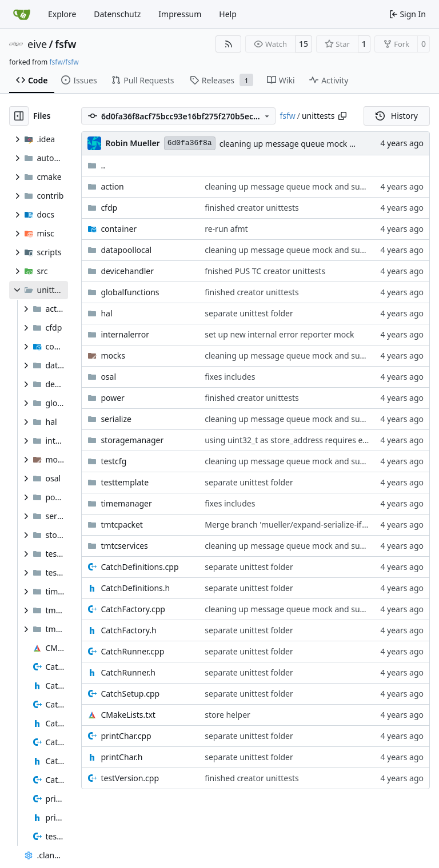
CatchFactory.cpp (133, 609)
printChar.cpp (126, 736)
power (112, 398)
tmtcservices (124, 546)
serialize (116, 419)
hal (106, 313)
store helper (228, 715)
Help (228, 14)
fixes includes (230, 377)
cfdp (109, 208)
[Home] (22, 14)
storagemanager (132, 440)
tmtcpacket (122, 525)
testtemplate (125, 482)
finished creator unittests (252, 208)
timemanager (126, 503)
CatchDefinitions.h (135, 588)
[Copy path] (342, 116)
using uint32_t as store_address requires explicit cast (303, 440)
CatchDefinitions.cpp (139, 567)
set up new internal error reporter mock (279, 334)
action (112, 186)
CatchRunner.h (128, 672)
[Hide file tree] (19, 116)
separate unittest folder (249, 313)
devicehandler (127, 271)
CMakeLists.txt (128, 715)
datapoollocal (126, 250)
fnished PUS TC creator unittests (265, 271)
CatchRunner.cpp (132, 651)
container (119, 229)
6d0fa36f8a (190, 143)
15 (304, 44)
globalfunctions (130, 292)
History (397, 116)
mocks (113, 355)
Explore (62, 14)
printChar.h (121, 757)
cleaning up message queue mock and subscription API (323, 144)
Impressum (180, 14)
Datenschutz (117, 14)
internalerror (125, 334)
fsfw (65, 44)
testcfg (113, 461)
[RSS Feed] (229, 44)
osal (108, 377)
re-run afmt (226, 229)
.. (96, 165)
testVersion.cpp (130, 778)
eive (37, 44)
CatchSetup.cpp (130, 694)
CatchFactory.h (128, 630)
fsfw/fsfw (64, 62)
